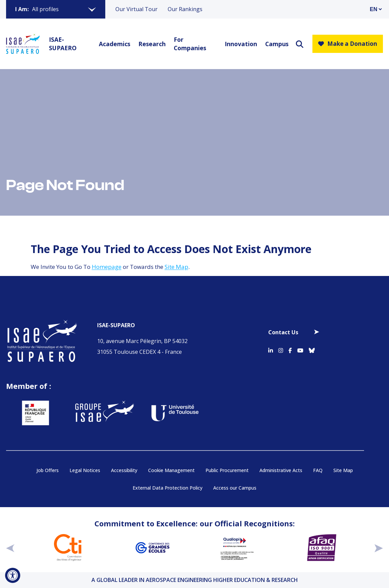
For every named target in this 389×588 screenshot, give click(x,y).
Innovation (240, 44)
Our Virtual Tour (136, 9)
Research (151, 44)
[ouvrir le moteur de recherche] (300, 44)
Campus (276, 44)
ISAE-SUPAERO (63, 44)
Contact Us (283, 332)
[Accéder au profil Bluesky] (312, 349)
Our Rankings (185, 9)
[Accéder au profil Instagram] (281, 349)
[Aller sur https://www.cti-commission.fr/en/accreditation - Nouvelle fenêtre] (68, 548)
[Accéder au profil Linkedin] (271, 349)
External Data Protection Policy (168, 488)
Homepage (107, 267)
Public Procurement (227, 470)
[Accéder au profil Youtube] (300, 349)
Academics (114, 44)
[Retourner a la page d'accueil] (23, 44)
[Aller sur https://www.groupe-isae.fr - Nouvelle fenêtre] (98, 413)
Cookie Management (171, 470)
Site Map (176, 267)
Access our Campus (235, 488)
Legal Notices (85, 470)
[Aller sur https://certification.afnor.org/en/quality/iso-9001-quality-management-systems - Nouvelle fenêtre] (322, 548)
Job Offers (48, 470)
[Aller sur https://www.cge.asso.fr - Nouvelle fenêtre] (152, 548)
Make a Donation (348, 44)
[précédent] (10, 548)
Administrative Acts (281, 470)
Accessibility (124, 470)
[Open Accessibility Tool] (13, 575)
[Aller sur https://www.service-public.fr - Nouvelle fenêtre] (28, 413)
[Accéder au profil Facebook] (290, 349)
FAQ (318, 470)
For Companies (190, 44)
